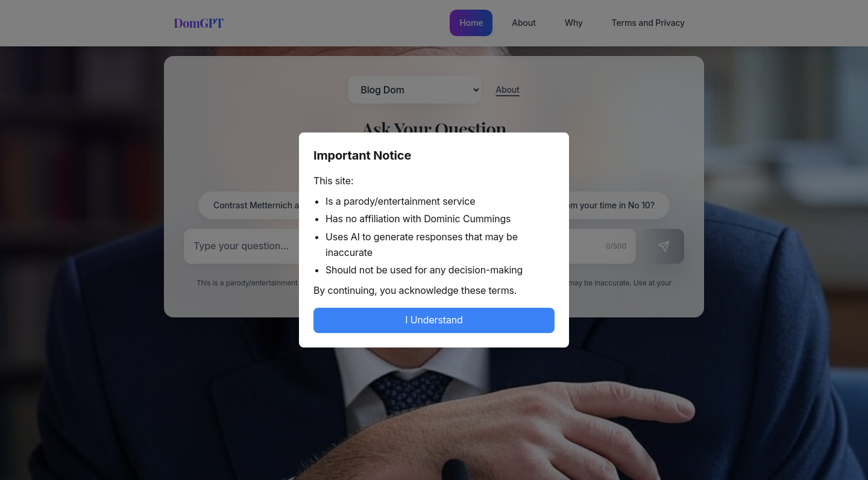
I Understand (434, 320)
